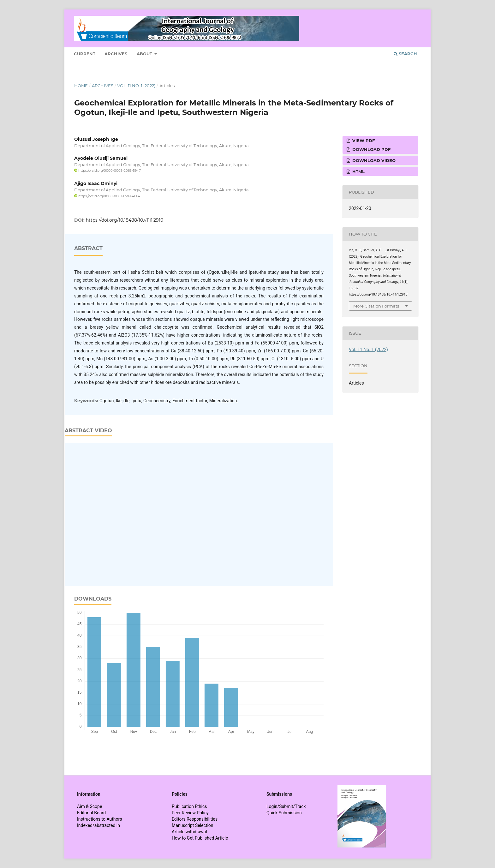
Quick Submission (284, 813)
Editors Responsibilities (195, 819)
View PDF (363, 141)
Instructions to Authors (99, 819)
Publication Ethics (189, 806)
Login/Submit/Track (286, 806)
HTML (358, 171)
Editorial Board (91, 813)
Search (405, 54)
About (145, 54)
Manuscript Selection (193, 825)
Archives (116, 54)
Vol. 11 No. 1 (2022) (136, 86)
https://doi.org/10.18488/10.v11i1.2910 (125, 220)
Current (85, 54)
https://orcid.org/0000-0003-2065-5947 (107, 171)
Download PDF (371, 149)
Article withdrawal (189, 832)
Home (81, 86)
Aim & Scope (89, 806)
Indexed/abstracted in (98, 825)
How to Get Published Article (200, 838)
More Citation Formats (376, 306)
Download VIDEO (373, 160)
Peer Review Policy (190, 813)
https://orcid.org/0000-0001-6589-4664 (107, 196)
